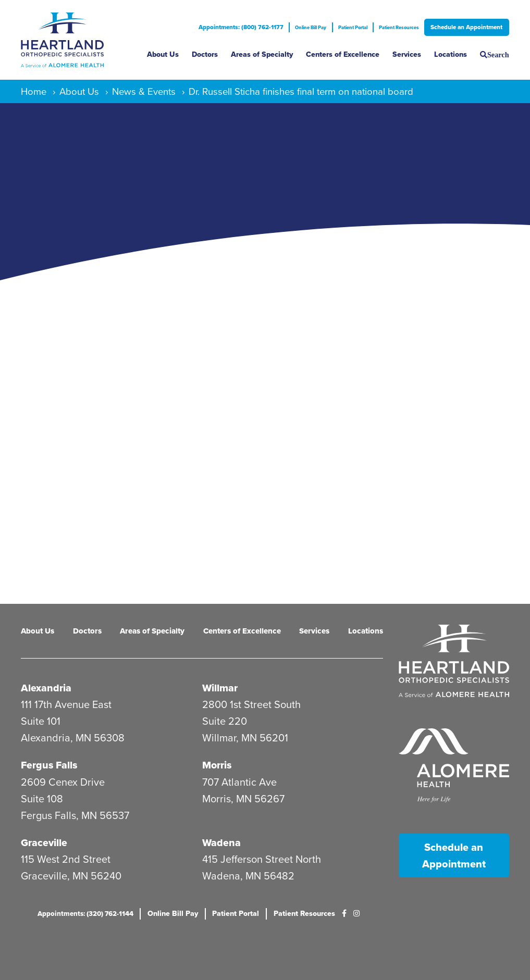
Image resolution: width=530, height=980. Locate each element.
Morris (218, 764)
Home (34, 91)
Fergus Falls (50, 764)
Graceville (44, 841)
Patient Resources (394, 27)
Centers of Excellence (343, 54)
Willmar (221, 687)
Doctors (205, 54)
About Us (163, 54)
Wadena (222, 841)
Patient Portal (338, 27)
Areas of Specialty (262, 54)
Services (407, 54)
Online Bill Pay (287, 27)
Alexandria (46, 687)
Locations (451, 54)
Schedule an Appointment (466, 27)
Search (498, 55)
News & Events (144, 91)
